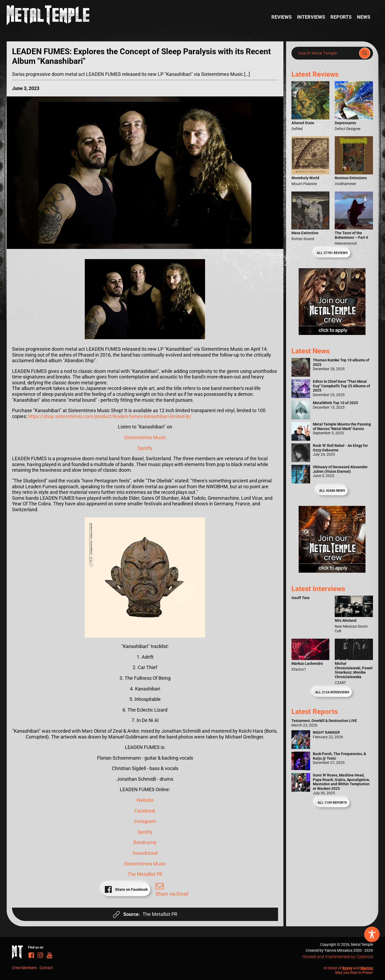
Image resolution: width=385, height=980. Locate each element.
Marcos (367, 968)
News (364, 17)
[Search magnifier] (365, 53)
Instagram (145, 821)
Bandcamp (145, 842)
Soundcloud (145, 853)
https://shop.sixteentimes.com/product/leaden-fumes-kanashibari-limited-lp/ (110, 416)
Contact (46, 968)
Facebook (145, 811)
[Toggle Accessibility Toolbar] (372, 934)
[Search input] (327, 53)
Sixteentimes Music (145, 437)
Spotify (145, 448)
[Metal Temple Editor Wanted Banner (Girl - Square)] (332, 333)
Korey (347, 968)
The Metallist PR (145, 874)
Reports (341, 17)
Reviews (282, 17)
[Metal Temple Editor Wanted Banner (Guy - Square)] (332, 571)
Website (145, 800)
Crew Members (24, 968)
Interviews (311, 17)
